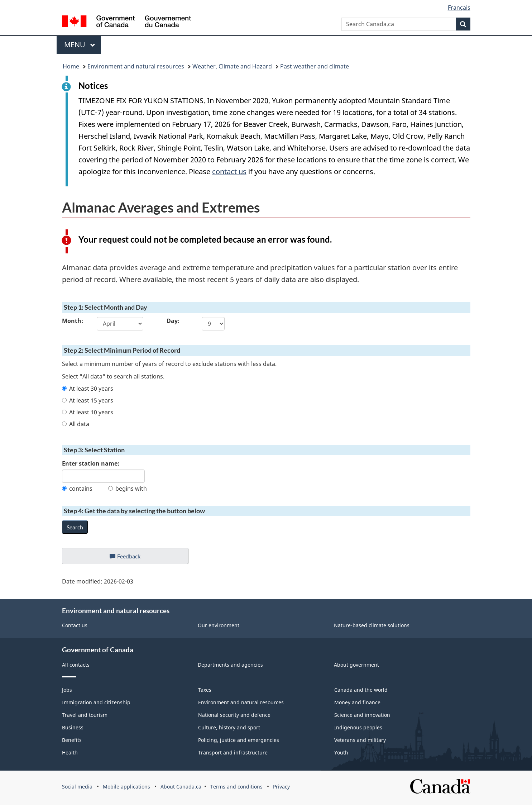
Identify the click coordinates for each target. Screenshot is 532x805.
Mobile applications (126, 787)
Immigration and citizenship (96, 702)
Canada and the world (361, 690)
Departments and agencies (230, 665)
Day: (173, 321)
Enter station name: (91, 463)
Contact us (75, 625)
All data (76, 424)
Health (70, 752)
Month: (73, 321)
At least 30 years (88, 389)
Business (73, 727)
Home (71, 66)
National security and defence (234, 715)
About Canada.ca (181, 787)
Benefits (72, 740)
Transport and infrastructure (233, 752)
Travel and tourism (85, 715)
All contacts (76, 665)
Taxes (205, 690)
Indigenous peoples (358, 727)
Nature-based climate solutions (372, 625)
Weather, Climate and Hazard (232, 66)
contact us (229, 172)
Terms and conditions (236, 787)
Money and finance (357, 702)
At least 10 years (88, 412)
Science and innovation (362, 715)
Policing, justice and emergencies (239, 740)
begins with (128, 489)
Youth (341, 752)
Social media (77, 787)
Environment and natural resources (136, 66)
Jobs (67, 690)
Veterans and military (360, 740)
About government (356, 665)
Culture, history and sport (229, 727)
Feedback (132, 558)
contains (77, 489)
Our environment (219, 625)
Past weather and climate (315, 66)
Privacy (281, 787)
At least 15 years (88, 400)
